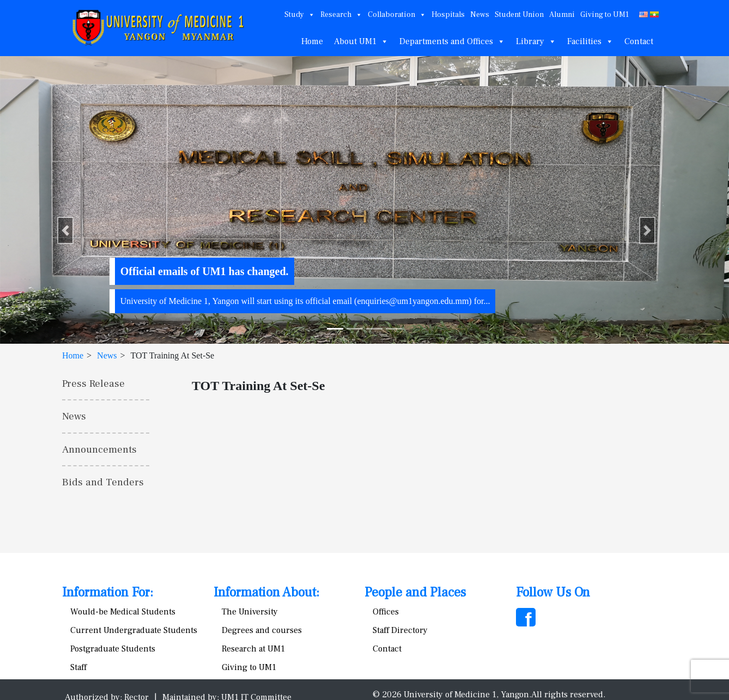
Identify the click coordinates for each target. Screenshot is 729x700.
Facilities (590, 41)
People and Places (415, 592)
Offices (386, 612)
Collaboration (397, 15)
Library (536, 41)
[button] (65, 230)
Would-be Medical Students (123, 612)
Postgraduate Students (113, 649)
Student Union (519, 15)
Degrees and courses (262, 630)
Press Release (93, 384)
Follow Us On (553, 592)
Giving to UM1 (605, 15)
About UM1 (361, 41)
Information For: (108, 592)
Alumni (562, 15)
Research (341, 15)
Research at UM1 (253, 649)
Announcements (99, 449)
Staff (78, 667)
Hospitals (448, 15)
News (480, 15)
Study (300, 15)
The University (250, 612)
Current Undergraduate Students (134, 630)
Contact (639, 41)
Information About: (266, 592)
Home (312, 41)
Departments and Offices (452, 41)
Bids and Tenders (103, 482)
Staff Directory (400, 630)
